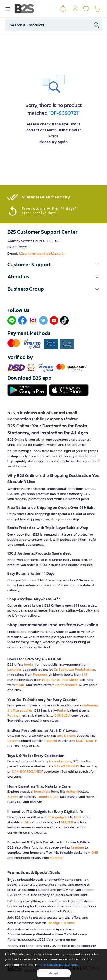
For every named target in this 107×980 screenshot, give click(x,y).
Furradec (56, 858)
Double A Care (49, 797)
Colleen (13, 741)
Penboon (40, 675)
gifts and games (59, 761)
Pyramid (51, 741)
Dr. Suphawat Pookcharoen (74, 670)
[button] (53, 265)
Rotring (13, 715)
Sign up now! (64, 923)
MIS (85, 675)
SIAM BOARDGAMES (27, 771)
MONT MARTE (87, 741)
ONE (95, 853)
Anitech (72, 792)
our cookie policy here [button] (59, 965)
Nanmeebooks (66, 685)
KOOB (20, 685)
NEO (77, 817)
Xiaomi (13, 797)
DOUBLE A (62, 715)
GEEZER (67, 822)
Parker (62, 710)
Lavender (14, 670)
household (42, 792)
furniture (77, 847)
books (29, 664)
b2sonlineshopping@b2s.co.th (42, 253)
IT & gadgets (58, 817)
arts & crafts (66, 736)
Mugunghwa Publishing (60, 680)
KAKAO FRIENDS (67, 766)
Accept (54, 973)
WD (27, 822)
